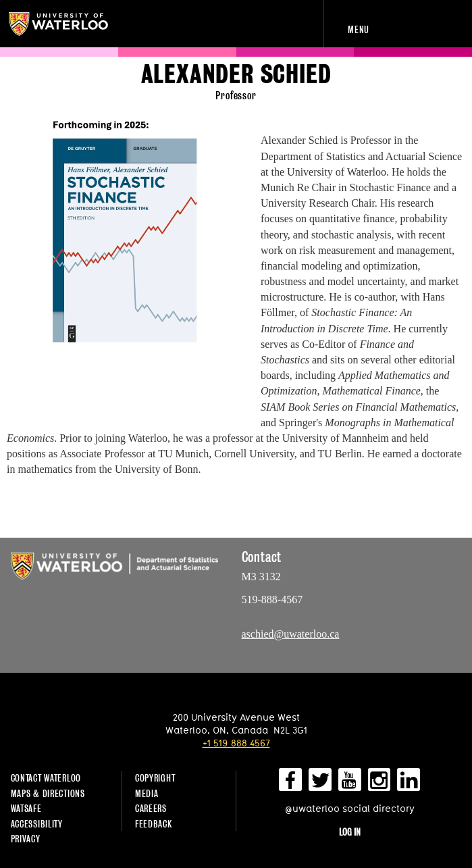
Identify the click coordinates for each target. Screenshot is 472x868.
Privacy (26, 839)
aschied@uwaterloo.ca (291, 634)
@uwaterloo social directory (350, 808)
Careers (151, 808)
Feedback (154, 824)
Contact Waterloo (46, 778)
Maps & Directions (48, 793)
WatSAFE (26, 808)
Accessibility (37, 824)
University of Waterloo (66, 24)
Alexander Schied (236, 75)
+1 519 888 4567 (236, 743)
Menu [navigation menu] (359, 29)
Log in (350, 832)
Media (147, 793)
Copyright (155, 778)
